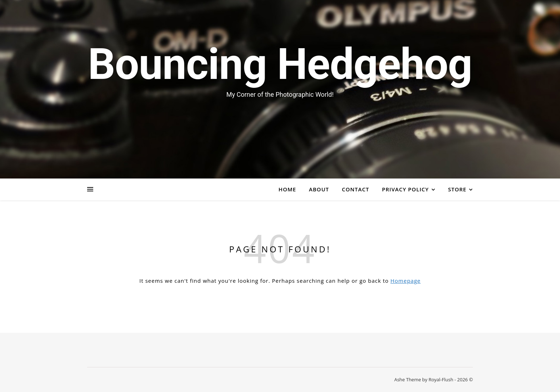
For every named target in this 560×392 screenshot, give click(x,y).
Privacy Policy (406, 189)
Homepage (405, 281)
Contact (355, 189)
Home (287, 189)
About (319, 189)
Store (457, 189)
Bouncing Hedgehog (280, 64)
